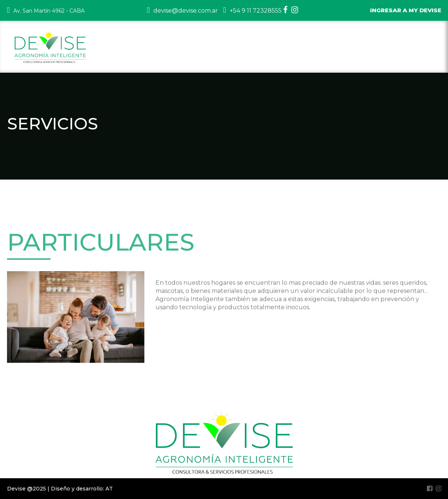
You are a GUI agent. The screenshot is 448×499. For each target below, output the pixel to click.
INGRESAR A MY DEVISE (406, 10)
